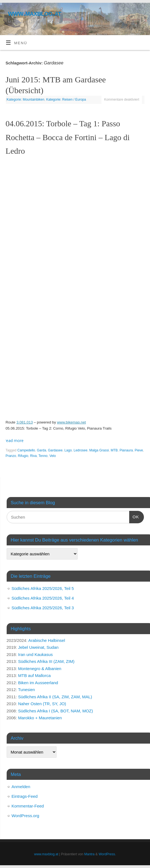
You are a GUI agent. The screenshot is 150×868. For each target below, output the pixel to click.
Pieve (139, 450)
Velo (53, 456)
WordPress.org (26, 816)
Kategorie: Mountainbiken (26, 100)
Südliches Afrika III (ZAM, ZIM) (46, 661)
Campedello (26, 450)
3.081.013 (25, 422)
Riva (33, 456)
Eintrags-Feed (25, 796)
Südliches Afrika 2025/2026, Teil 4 (43, 598)
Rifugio (23, 456)
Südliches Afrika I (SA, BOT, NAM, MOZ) (55, 711)
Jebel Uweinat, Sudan (38, 647)
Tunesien (26, 690)
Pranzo (11, 456)
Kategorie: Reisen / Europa (66, 100)
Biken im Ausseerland (38, 683)
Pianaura (126, 450)
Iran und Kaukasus (35, 654)
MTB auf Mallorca (34, 675)
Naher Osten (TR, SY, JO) (42, 704)
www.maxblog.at (35, 13)
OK (134, 516)
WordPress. (107, 854)
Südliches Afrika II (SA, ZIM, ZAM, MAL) (55, 697)
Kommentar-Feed (28, 806)
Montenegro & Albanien (40, 669)
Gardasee (55, 450)
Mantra (89, 854)
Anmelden (21, 787)
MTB (114, 450)
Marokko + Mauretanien (40, 718)
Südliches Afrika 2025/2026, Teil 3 (43, 608)
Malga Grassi (99, 450)
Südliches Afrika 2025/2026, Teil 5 (43, 588)
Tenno (43, 456)
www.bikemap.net (72, 422)
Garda (41, 450)
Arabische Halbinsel (47, 640)
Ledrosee (81, 450)
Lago (68, 450)
